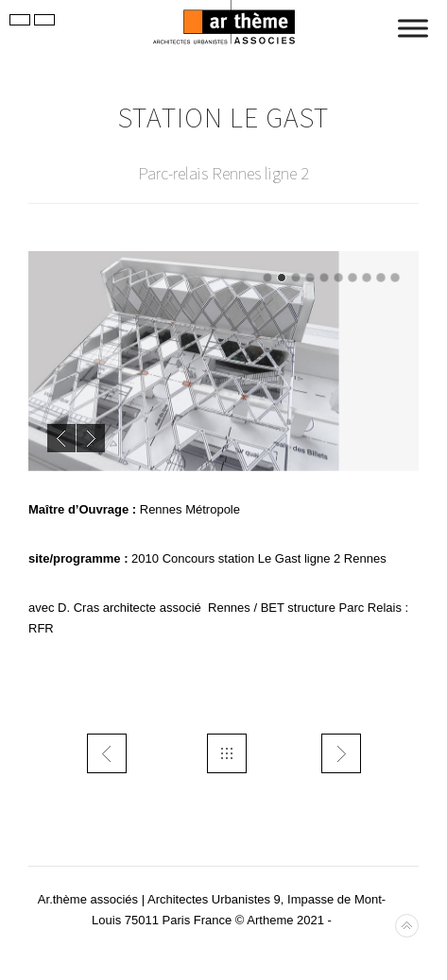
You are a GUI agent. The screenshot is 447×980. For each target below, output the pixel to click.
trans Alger (341, 753)
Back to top (407, 926)
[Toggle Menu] (413, 28)
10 (395, 278)
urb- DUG (107, 753)
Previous (61, 438)
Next (91, 438)
